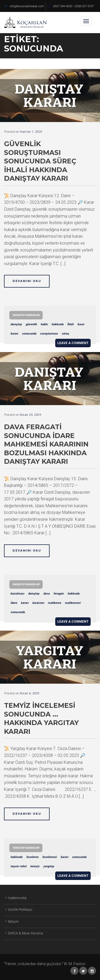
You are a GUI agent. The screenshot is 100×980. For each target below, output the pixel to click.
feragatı (59, 594)
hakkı (44, 324)
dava (46, 594)
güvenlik (31, 324)
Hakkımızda (17, 898)
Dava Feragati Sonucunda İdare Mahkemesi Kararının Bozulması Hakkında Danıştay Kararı (46, 444)
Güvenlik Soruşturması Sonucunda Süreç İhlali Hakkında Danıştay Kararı (40, 161)
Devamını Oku (27, 281)
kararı (14, 334)
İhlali (70, 324)
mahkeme (54, 603)
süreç (65, 334)
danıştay (16, 324)
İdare (14, 603)
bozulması (17, 594)
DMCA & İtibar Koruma (25, 933)
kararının (38, 603)
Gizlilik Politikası (20, 910)
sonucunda (29, 334)
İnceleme (32, 857)
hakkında (57, 324)
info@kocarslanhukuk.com (24, 6)
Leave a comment (73, 343)
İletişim (13, 922)
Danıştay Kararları (26, 315)
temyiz (35, 866)
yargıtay (49, 866)
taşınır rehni (18, 866)
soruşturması (49, 334)
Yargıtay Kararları (26, 848)
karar (81, 324)
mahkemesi (73, 603)
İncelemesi (49, 857)
